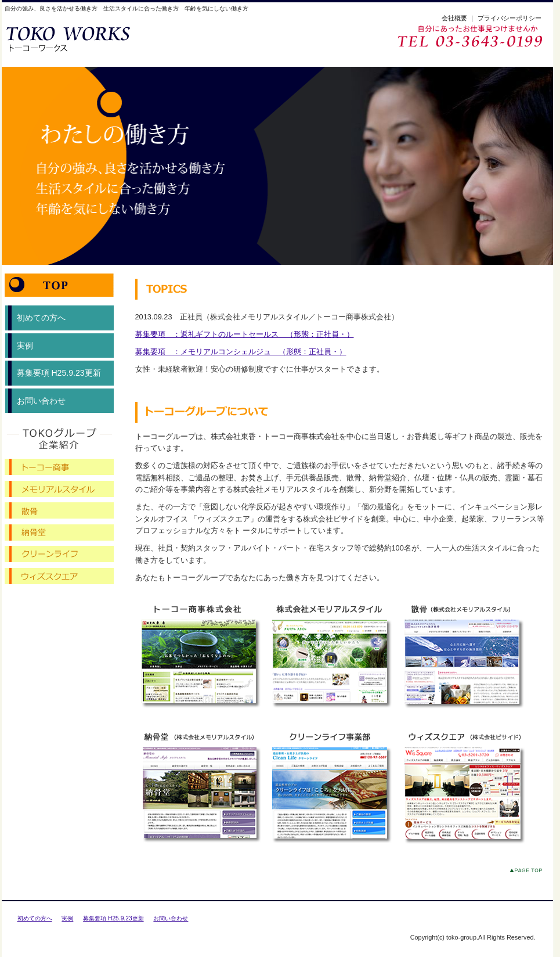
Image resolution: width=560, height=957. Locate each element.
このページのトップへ (528, 873)
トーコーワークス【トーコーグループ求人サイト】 (84, 39)
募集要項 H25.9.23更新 (59, 373)
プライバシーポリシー (510, 18)
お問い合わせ (41, 401)
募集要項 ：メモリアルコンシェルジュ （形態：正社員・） (241, 352)
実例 (25, 346)
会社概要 (454, 18)
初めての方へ (41, 318)
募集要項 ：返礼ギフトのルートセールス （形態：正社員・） (245, 334)
